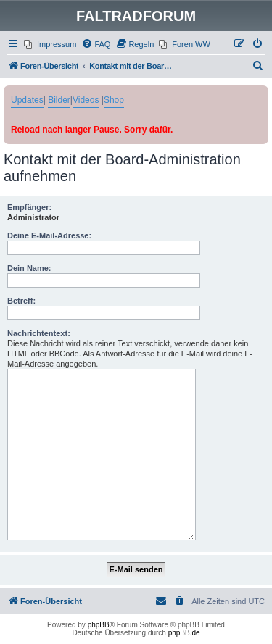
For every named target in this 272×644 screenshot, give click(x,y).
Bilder (59, 100)
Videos (86, 100)
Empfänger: (29, 207)
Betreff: (21, 301)
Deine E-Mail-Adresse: (49, 235)
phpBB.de (184, 633)
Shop (114, 100)
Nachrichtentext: (39, 333)
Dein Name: (29, 268)
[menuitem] (50, 44)
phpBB (99, 625)
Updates (27, 100)
